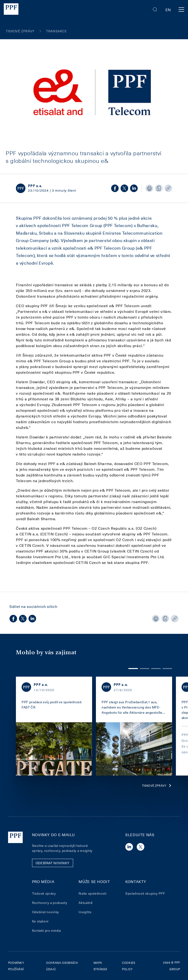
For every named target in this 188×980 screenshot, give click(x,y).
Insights (85, 912)
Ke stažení (40, 921)
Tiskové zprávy (157, 786)
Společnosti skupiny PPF (145, 893)
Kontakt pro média (47, 930)
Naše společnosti (92, 893)
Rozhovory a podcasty (50, 903)
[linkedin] (134, 188)
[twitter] (124, 188)
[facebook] (115, 188)
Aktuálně (86, 903)
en (168, 10)
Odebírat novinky (46, 912)
